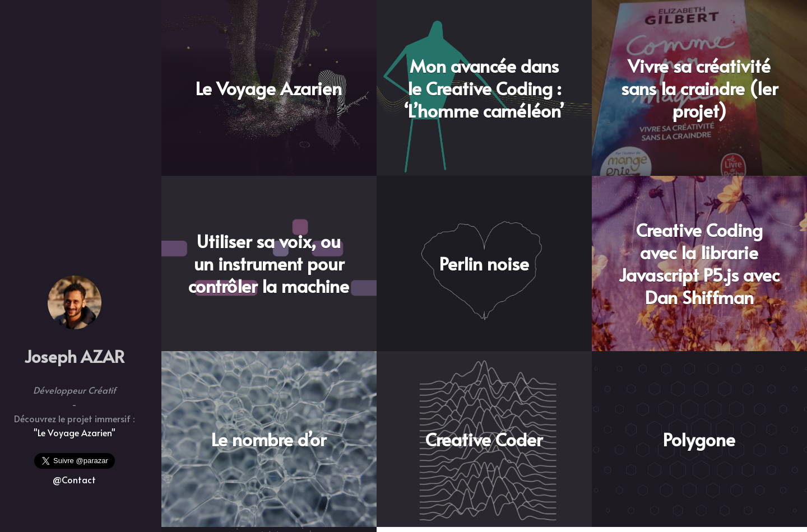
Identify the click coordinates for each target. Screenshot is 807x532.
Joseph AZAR (74, 356)
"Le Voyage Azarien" (75, 432)
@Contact (74, 479)
